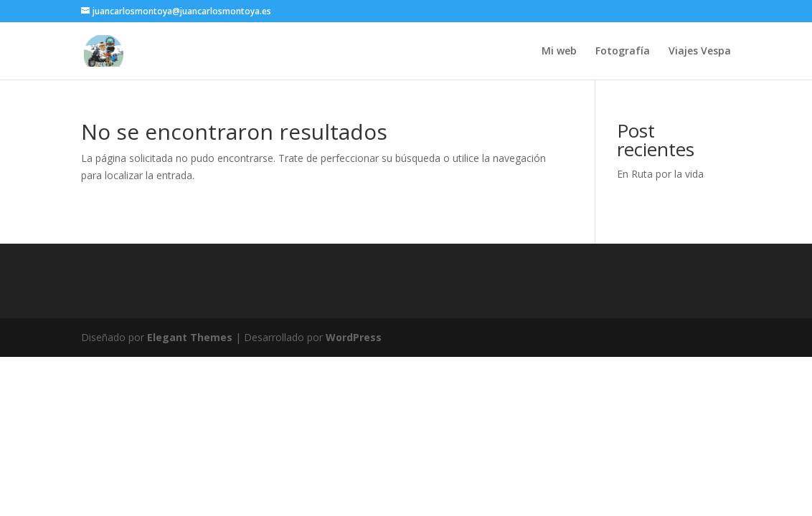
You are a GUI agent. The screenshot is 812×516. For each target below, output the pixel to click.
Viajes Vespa (700, 52)
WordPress (354, 337)
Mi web (559, 52)
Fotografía (623, 52)
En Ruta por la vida (660, 174)
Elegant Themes (190, 337)
